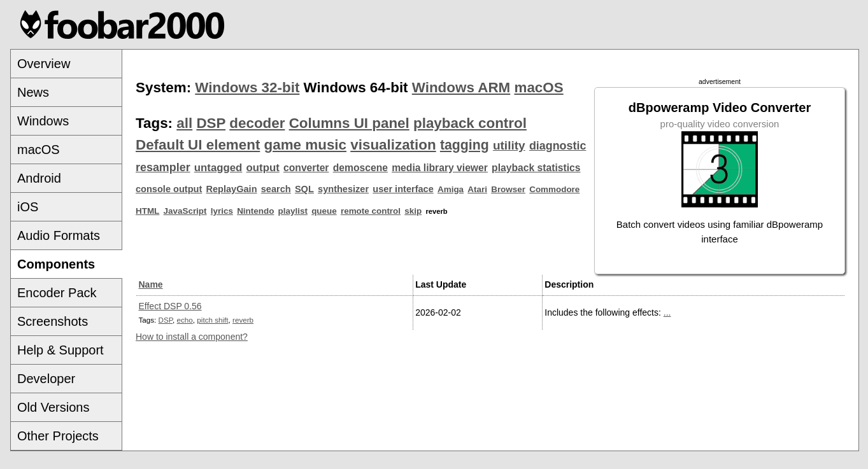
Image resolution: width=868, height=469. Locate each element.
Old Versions (53, 407)
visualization (393, 145)
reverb (243, 320)
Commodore (554, 189)
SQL (304, 189)
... (667, 312)
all (184, 123)
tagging (465, 145)
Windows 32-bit (247, 87)
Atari (477, 189)
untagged (218, 168)
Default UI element (198, 145)
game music (305, 145)
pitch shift (212, 320)
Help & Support (60, 350)
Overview (44, 64)
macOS (39, 150)
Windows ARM (461, 87)
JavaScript (185, 211)
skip (413, 211)
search (276, 189)
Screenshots (53, 321)
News (33, 92)
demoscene (360, 168)
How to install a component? (192, 337)
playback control (470, 123)
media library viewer (440, 168)
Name (151, 284)
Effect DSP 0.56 (170, 306)
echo (185, 320)
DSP (211, 123)
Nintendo (255, 211)
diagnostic (558, 146)
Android (39, 178)
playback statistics (536, 168)
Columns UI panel (349, 123)
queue (324, 211)
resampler (163, 167)
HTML (147, 211)
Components (56, 264)
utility (509, 145)
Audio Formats (59, 235)
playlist (293, 211)
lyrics (222, 211)
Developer (46, 379)
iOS (28, 207)
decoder (257, 123)
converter (306, 168)
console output (169, 189)
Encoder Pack (57, 293)
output (263, 168)
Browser (508, 189)
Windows (43, 121)
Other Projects (58, 436)
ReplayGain (231, 189)
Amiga (451, 189)
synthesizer (343, 189)
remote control (371, 211)
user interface (403, 189)
